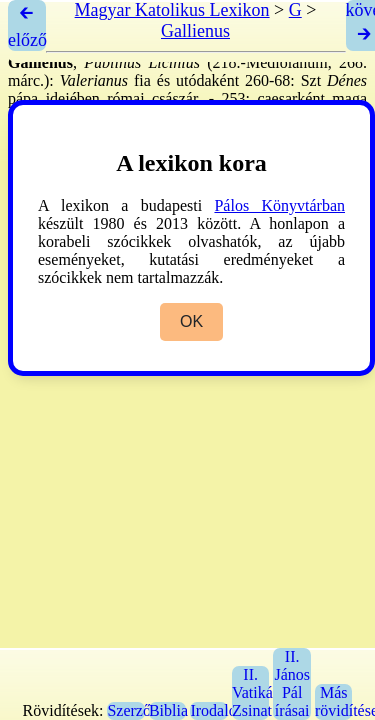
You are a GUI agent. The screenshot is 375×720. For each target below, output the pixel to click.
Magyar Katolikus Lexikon (172, 10)
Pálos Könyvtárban (279, 205)
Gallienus (195, 31)
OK (191, 321)
